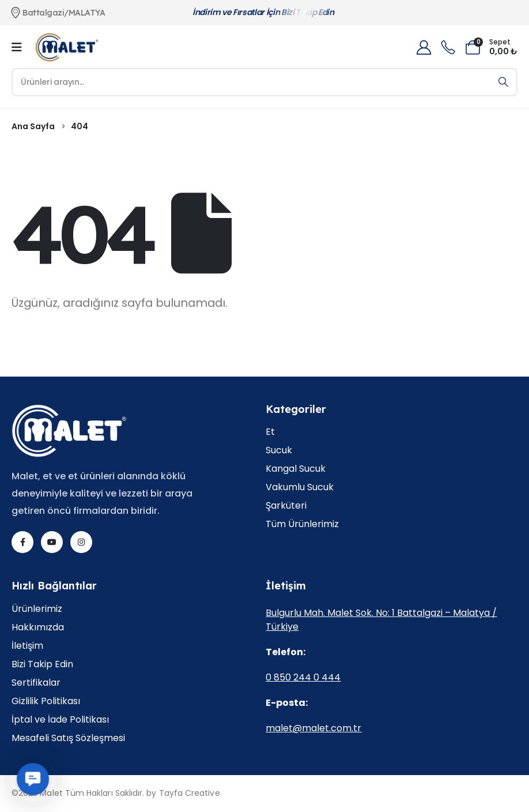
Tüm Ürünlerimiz (302, 525)
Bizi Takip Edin (42, 665)
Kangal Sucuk (296, 469)
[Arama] (503, 82)
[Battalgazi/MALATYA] (93, 13)
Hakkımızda (38, 628)
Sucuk (279, 451)
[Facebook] (22, 542)
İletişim (27, 646)
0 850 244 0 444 (303, 677)
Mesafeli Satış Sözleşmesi (68, 738)
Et (270, 433)
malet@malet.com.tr (313, 728)
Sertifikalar (36, 683)
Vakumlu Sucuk (300, 488)
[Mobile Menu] (17, 47)
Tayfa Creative (190, 793)
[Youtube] (52, 542)
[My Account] (424, 48)
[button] (33, 779)
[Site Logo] (67, 48)
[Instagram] (81, 542)
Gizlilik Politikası (46, 702)
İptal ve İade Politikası (60, 720)
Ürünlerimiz (37, 610)
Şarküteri (286, 506)
